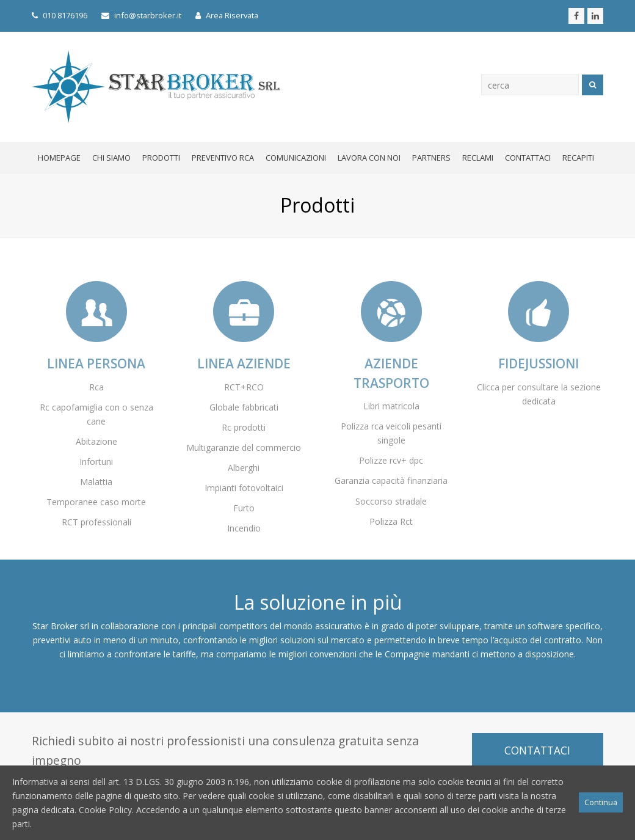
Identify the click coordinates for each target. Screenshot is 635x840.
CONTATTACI (537, 751)
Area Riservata (227, 15)
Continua (601, 802)
